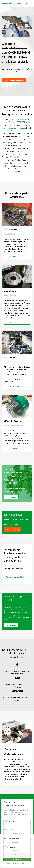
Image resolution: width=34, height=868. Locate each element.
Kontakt (9, 863)
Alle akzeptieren (17, 859)
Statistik (11, 830)
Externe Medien (14, 838)
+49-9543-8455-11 (12, 530)
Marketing (12, 847)
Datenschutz (23, 863)
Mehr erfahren (11, 497)
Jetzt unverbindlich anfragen (14, 80)
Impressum (16, 863)
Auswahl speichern (17, 855)
